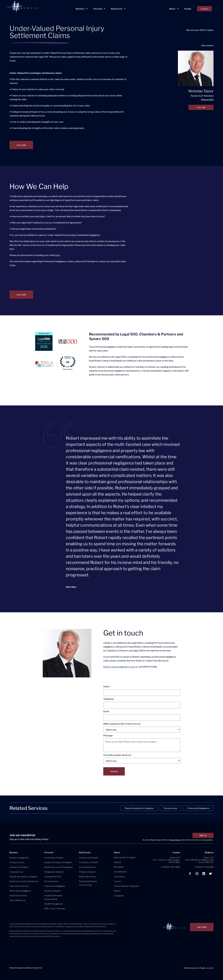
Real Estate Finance (18, 895)
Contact (204, 9)
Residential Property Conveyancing (53, 897)
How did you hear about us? (117, 755)
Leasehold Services (53, 876)
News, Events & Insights (125, 857)
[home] (22, 7)
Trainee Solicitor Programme (127, 886)
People (188, 9)
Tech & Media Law (17, 900)
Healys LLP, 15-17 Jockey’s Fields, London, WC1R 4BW (166, 860)
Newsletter (119, 867)
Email (106, 711)
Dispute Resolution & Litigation (139, 808)
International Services (19, 886)
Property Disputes (53, 891)
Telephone (109, 699)
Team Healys (120, 876)
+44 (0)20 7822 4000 (170, 867)
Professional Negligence (199, 808)
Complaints (119, 896)
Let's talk (201, 107)
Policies (117, 891)
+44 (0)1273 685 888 (204, 867)
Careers (118, 881)
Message (108, 735)
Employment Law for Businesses (24, 881)
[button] (82, 9)
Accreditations (120, 872)
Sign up (203, 835)
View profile (207, 99)
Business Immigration (19, 858)
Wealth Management (54, 904)
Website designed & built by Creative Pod (26, 968)
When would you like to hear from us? (122, 724)
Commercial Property (19, 867)
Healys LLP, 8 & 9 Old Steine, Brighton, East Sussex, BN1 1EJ (199, 860)
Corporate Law (16, 872)
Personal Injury (170, 808)
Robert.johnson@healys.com (119, 667)
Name (106, 686)
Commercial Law (17, 862)
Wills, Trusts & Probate (55, 908)
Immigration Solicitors (54, 872)
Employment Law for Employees (59, 867)
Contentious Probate (54, 858)
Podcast (118, 862)
